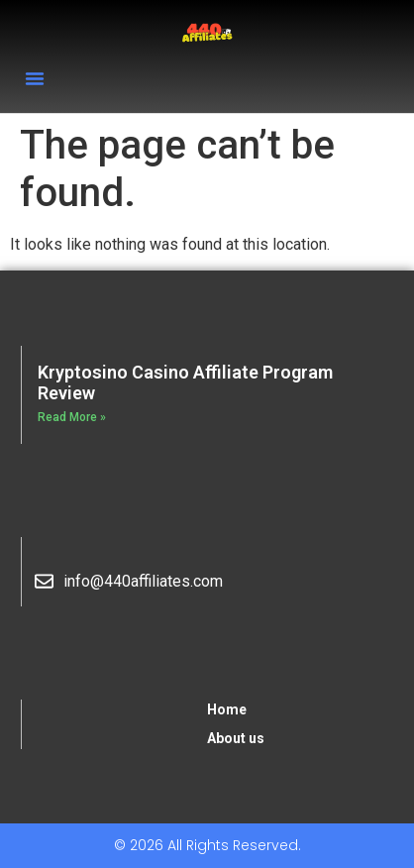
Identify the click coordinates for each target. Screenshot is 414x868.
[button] (35, 78)
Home (227, 709)
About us (236, 738)
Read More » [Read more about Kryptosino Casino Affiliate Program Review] (72, 417)
